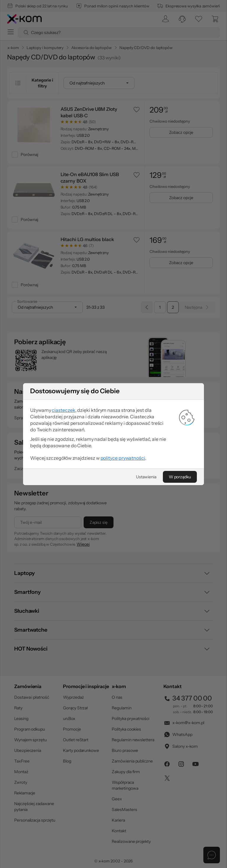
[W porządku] (180, 545)
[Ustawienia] (146, 545)
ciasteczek (63, 479)
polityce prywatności (123, 526)
